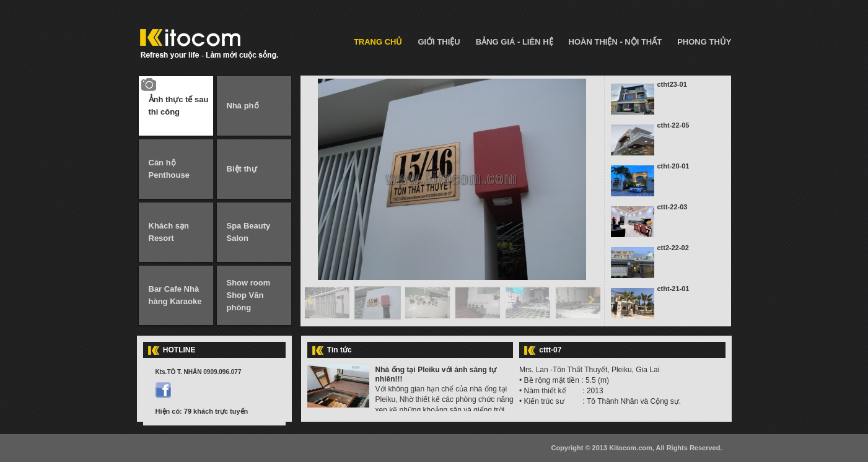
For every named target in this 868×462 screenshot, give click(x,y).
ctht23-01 (672, 84)
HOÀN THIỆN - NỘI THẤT (616, 42)
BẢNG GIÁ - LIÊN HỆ (515, 42)
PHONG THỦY (704, 42)
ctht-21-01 (673, 289)
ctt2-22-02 (673, 248)
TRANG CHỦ (378, 42)
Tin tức (340, 350)
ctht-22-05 (673, 125)
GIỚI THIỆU (439, 42)
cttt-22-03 (673, 207)
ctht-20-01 (673, 166)
